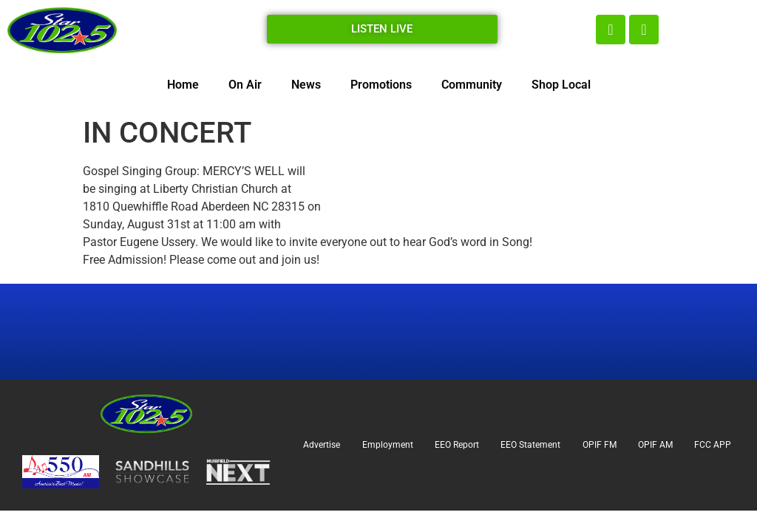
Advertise (322, 445)
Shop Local (561, 85)
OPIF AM (655, 445)
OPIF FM (600, 445)
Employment (388, 445)
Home (183, 85)
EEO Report (457, 445)
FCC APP (713, 445)
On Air (245, 85)
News (306, 85)
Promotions (381, 85)
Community (472, 85)
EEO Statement (530, 445)
